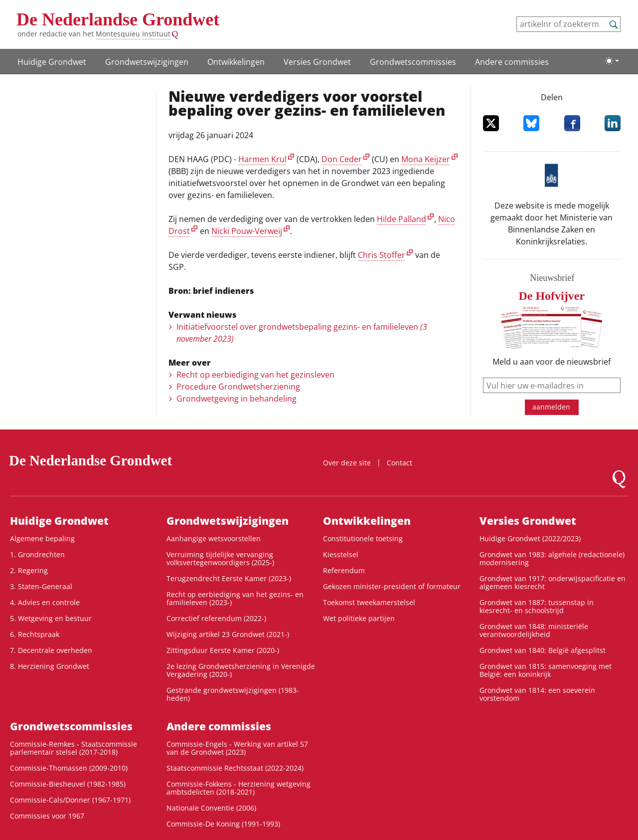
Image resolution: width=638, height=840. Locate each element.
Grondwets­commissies (413, 62)
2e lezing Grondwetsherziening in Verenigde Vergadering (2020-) (241, 670)
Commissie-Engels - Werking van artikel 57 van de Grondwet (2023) (237, 748)
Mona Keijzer (426, 159)
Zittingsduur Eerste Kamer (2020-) (223, 650)
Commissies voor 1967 (47, 816)
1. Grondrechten (37, 554)
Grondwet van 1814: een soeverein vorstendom (537, 694)
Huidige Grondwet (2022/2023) (530, 538)
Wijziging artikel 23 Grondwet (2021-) (228, 634)
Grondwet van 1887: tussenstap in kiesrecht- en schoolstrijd (537, 606)
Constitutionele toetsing (363, 538)
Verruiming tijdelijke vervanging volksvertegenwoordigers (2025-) (220, 558)
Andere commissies (512, 62)
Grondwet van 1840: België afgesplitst (543, 650)
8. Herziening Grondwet (50, 666)
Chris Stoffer (382, 255)
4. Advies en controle (45, 602)
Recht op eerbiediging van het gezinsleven (255, 375)
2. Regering (29, 570)
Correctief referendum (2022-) (216, 618)
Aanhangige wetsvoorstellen (214, 538)
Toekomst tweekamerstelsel (369, 602)
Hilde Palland (401, 219)
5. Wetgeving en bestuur (51, 618)
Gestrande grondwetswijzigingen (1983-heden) (233, 694)
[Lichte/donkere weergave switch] (612, 61)
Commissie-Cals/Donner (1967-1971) (70, 800)
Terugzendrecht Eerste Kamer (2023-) (229, 578)
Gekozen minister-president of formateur (392, 586)
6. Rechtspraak (35, 634)
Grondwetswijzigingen (147, 62)
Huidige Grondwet (52, 62)
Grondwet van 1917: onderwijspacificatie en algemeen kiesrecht (553, 582)
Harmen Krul (262, 159)
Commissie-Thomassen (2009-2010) (69, 768)
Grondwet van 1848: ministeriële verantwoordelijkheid (534, 630)
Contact (399, 463)
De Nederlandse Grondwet (118, 19)
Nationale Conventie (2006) (211, 808)
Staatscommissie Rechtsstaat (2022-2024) (235, 768)
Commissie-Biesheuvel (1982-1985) (68, 784)
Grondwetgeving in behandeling (237, 399)
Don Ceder (342, 159)
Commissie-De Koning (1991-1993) (223, 824)
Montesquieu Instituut (133, 34)
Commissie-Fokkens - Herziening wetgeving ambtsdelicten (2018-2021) (239, 788)
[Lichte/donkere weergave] (612, 61)
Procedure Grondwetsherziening (238, 387)
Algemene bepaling (42, 538)
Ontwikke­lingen (236, 62)
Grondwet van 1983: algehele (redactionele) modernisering (552, 558)
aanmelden (551, 407)
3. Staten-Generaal (41, 586)
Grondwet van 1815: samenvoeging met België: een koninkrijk (546, 670)
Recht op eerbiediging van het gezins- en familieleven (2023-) (235, 598)
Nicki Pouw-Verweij (247, 231)
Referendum (344, 570)
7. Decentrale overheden (51, 650)
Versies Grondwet (317, 62)
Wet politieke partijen (359, 618)
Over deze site (347, 463)
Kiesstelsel (341, 554)
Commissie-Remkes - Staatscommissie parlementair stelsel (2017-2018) (74, 748)
